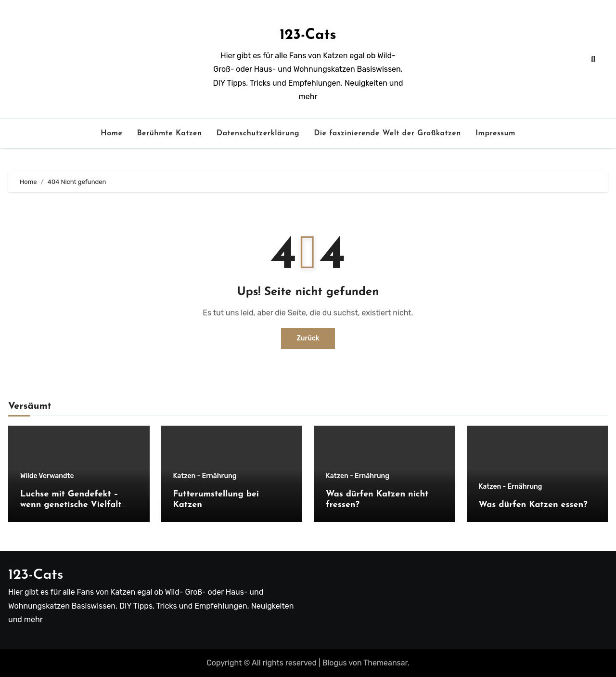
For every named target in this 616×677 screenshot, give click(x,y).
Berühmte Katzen (169, 133)
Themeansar (385, 663)
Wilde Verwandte (47, 476)
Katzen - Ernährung (205, 476)
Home (112, 133)
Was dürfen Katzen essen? (533, 505)
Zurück (308, 338)
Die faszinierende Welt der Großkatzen (387, 133)
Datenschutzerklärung (258, 133)
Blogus (335, 663)
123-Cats (308, 35)
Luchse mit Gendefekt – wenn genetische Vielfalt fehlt (71, 505)
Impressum (495, 133)
